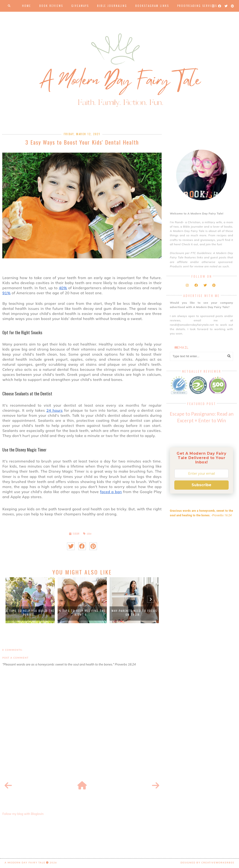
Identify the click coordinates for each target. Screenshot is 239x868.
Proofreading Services (197, 6)
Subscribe (201, 485)
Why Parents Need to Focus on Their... (134, 613)
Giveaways (80, 6)
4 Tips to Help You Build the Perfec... (30, 613)
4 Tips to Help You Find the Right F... (82, 613)
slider (89, 534)
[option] (30, 600)
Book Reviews (51, 6)
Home (27, 6)
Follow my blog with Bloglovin (23, 814)
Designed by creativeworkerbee (207, 862)
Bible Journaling (112, 6)
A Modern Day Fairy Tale (25, 862)
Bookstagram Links (152, 6)
